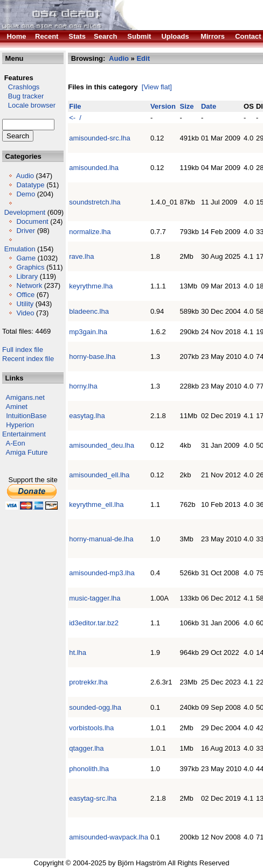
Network (29, 285)
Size (187, 106)
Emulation (20, 249)
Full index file (23, 350)
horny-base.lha (92, 357)
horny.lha (83, 386)
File (75, 106)
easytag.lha (87, 416)
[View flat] (157, 87)
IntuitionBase (26, 416)
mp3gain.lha (88, 332)
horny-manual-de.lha (101, 539)
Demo (26, 194)
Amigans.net (25, 397)
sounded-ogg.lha (95, 707)
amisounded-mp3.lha (102, 573)
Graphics (30, 267)
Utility (25, 304)
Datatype (30, 185)
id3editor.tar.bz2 (94, 623)
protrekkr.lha (88, 682)
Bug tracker (23, 96)
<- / (75, 118)
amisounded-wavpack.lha (109, 837)
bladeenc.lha (89, 311)
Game (26, 258)
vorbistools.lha (91, 728)
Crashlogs (21, 87)
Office (25, 295)
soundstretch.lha (95, 202)
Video (25, 313)
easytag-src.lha (93, 798)
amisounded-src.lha (99, 138)
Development (25, 212)
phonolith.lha (89, 769)
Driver (26, 231)
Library (27, 276)
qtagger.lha (86, 748)
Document (32, 221)
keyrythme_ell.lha (96, 504)
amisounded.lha (94, 168)
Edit (143, 58)
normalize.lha (90, 232)
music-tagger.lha (95, 598)
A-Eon (16, 443)
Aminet (17, 407)
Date (209, 106)
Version (163, 106)
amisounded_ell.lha (99, 475)
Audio (25, 176)
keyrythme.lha (91, 286)
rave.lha (81, 256)
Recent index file (28, 359)
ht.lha (78, 652)
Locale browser (29, 105)
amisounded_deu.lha (102, 445)
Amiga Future (27, 452)
